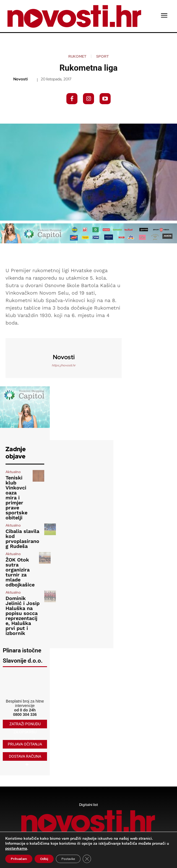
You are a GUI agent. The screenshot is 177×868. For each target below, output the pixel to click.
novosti (20, 79)
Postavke (68, 859)
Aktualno (13, 472)
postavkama (16, 849)
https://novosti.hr (64, 365)
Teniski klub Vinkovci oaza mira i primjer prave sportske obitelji (16, 498)
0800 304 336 (25, 714)
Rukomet (77, 56)
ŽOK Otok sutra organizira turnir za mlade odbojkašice (20, 572)
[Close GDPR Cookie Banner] (87, 859)
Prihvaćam (19, 859)
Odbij (44, 859)
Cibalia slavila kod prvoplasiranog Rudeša (22, 539)
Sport (102, 56)
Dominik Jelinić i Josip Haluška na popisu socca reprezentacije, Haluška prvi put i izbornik (23, 616)
